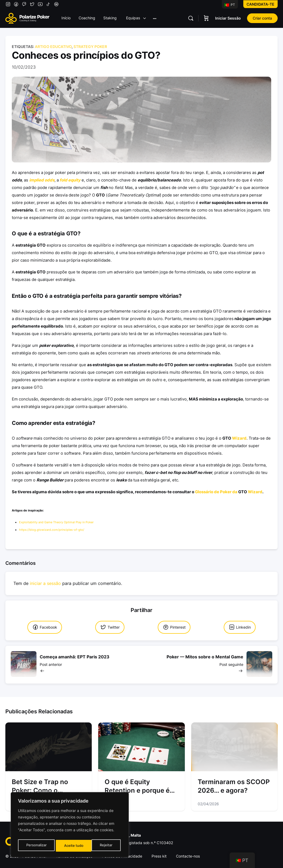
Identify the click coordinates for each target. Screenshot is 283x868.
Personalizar (36, 846)
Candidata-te (260, 4)
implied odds (42, 180)
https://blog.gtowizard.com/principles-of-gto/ (52, 530)
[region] (70, 826)
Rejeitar (70, 846)
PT (230, 5)
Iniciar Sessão (228, 18)
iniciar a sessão (45, 584)
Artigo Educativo (53, 47)
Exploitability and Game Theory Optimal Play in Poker (56, 522)
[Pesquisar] (191, 18)
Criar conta (262, 18)
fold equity (70, 180)
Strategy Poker (90, 47)
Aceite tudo (104, 846)
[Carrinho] (206, 18)
